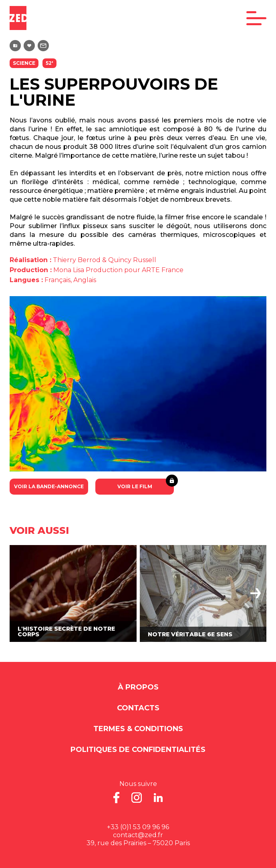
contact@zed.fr (138, 835)
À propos (138, 687)
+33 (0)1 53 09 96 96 (138, 827)
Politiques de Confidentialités (138, 750)
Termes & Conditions (138, 729)
